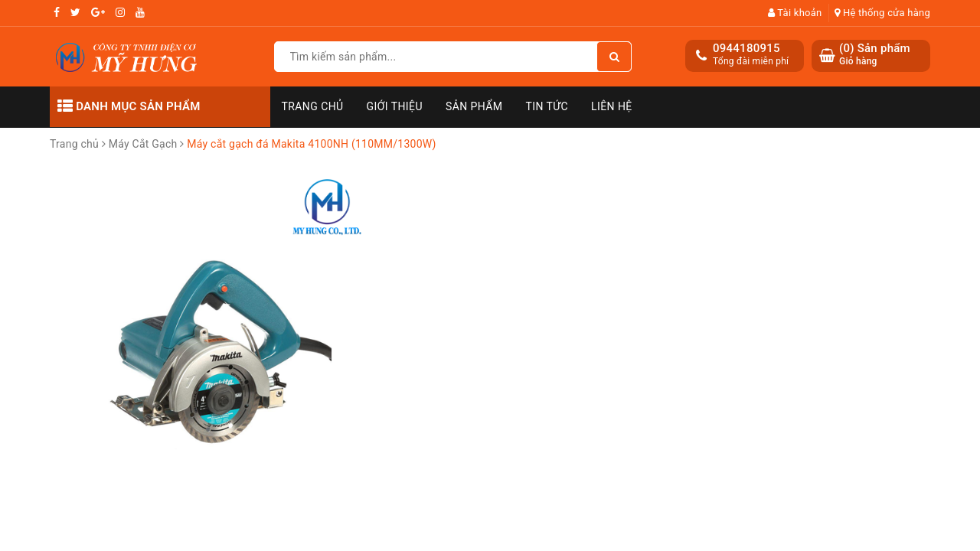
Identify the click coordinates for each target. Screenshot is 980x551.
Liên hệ (612, 106)
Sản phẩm (474, 106)
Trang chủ (313, 106)
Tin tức (547, 106)
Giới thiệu (395, 106)
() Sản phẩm (875, 55)
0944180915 (746, 48)
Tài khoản (795, 13)
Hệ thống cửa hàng (882, 13)
